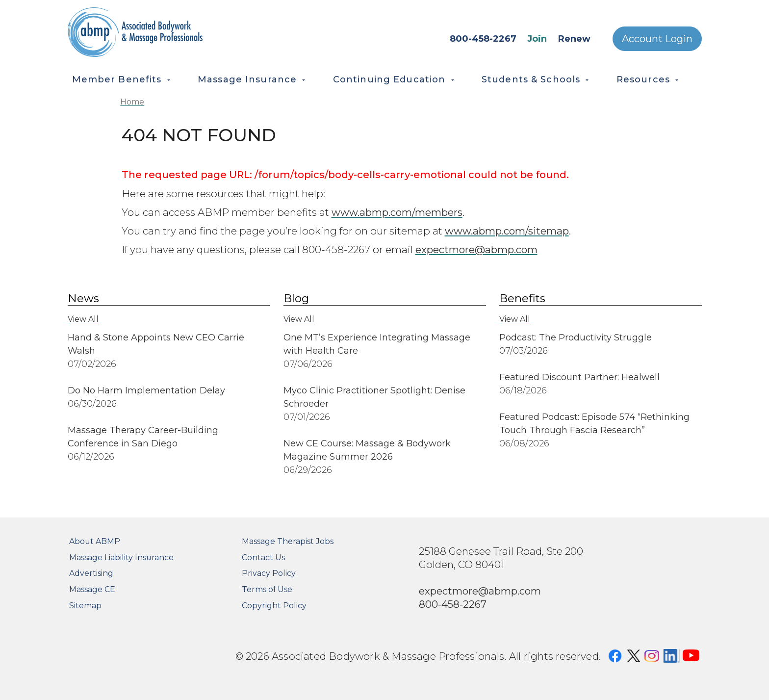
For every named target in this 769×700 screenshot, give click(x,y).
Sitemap (85, 606)
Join (537, 39)
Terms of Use (267, 589)
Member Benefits (117, 79)
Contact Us (263, 557)
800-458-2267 (483, 39)
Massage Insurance (247, 79)
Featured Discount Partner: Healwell (579, 377)
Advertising (91, 573)
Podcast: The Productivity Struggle (576, 337)
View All (83, 319)
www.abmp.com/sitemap (507, 231)
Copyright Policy (274, 606)
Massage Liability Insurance (121, 557)
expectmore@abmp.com (476, 249)
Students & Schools (531, 79)
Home (132, 102)
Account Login (657, 39)
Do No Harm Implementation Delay (146, 390)
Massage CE (92, 589)
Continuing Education (389, 79)
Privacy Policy (269, 573)
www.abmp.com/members (397, 212)
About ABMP (95, 541)
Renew (574, 39)
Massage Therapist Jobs (288, 541)
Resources (643, 79)
